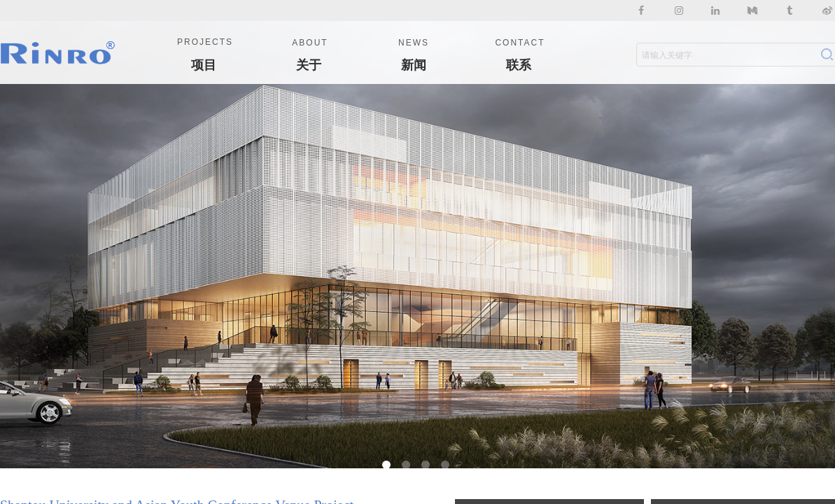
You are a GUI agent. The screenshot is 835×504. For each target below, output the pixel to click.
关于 (309, 65)
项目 (204, 65)
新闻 (414, 65)
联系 (519, 65)
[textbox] (725, 55)
